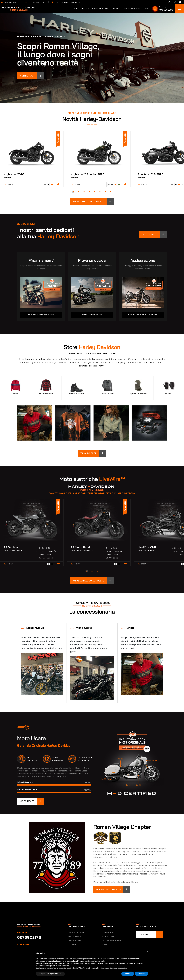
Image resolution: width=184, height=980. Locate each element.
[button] (73, 192)
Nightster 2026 (14, 175)
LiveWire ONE (147, 548)
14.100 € (77, 185)
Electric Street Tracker (13, 551)
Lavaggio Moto (76, 941)
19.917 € (77, 564)
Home (75, 9)
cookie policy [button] (101, 961)
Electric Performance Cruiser (82, 551)
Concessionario (132, 9)
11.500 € (10, 185)
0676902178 (29, 938)
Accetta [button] (142, 974)
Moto (84, 9)
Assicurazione (143, 261)
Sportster (8, 178)
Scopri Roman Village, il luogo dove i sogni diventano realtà (58, 54)
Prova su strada (101, 9)
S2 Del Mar (11, 548)
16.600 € (144, 185)
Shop (146, 9)
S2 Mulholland (80, 548)
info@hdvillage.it (10, 2)
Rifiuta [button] (128, 974)
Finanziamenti (41, 261)
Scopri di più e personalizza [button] (50, 974)
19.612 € (10, 564)
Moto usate (108, 938)
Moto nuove (108, 934)
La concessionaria (111, 941)
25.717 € (144, 564)
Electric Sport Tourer (146, 551)
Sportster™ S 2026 (150, 175)
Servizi (117, 9)
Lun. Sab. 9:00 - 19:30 (35, 2)
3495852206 (166, 10)
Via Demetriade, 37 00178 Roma (66, 2)
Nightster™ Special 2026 (88, 175)
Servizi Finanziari (77, 934)
